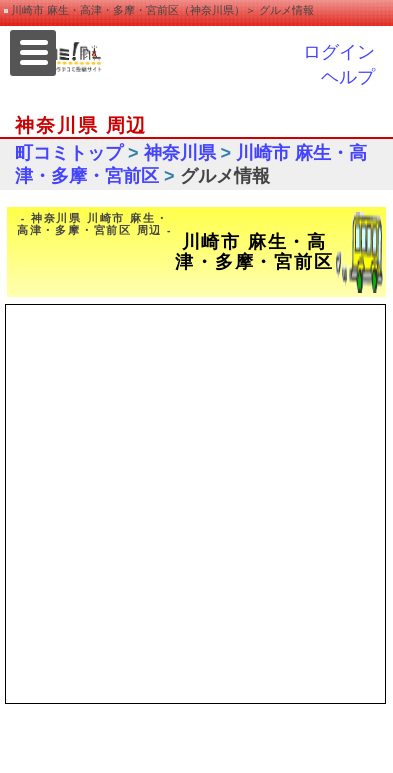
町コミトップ (69, 153)
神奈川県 (180, 153)
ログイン (339, 52)
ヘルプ (348, 77)
